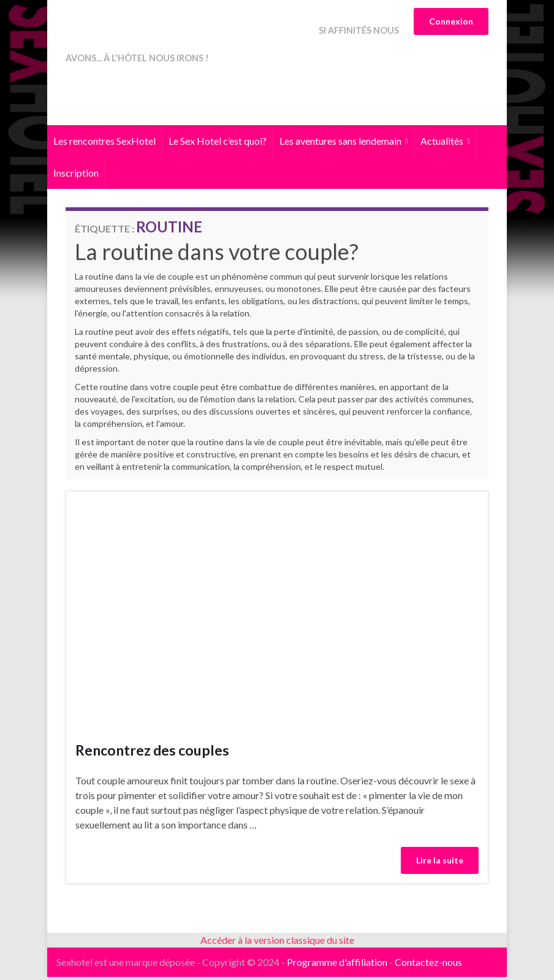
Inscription (76, 176)
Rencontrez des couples (152, 753)
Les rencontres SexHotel (104, 144)
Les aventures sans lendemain (343, 144)
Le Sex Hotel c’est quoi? (218, 144)
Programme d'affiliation (337, 965)
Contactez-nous (428, 965)
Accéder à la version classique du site (277, 943)
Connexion (451, 21)
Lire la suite (440, 863)
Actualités (445, 144)
